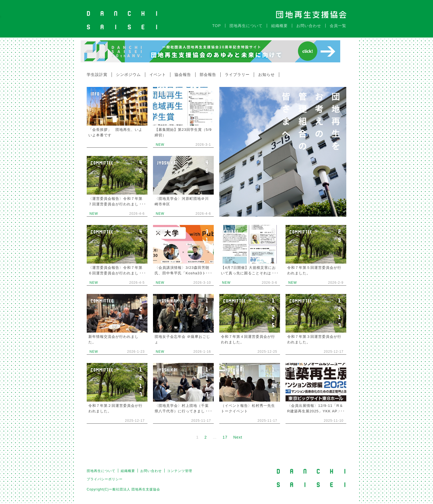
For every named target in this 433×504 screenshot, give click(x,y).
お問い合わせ (309, 23)
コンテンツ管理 (180, 468)
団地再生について (246, 23)
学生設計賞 (97, 72)
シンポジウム (128, 72)
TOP (216, 23)
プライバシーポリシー (105, 476)
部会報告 (208, 72)
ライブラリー (237, 72)
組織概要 (279, 23)
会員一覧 (338, 23)
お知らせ (266, 72)
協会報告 (183, 72)
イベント (158, 72)
